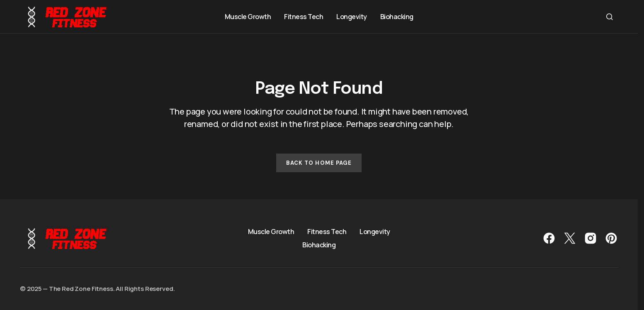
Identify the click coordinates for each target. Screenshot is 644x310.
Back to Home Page (319, 163)
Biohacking (319, 245)
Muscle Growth (271, 232)
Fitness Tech (327, 232)
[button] (610, 17)
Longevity (375, 232)
